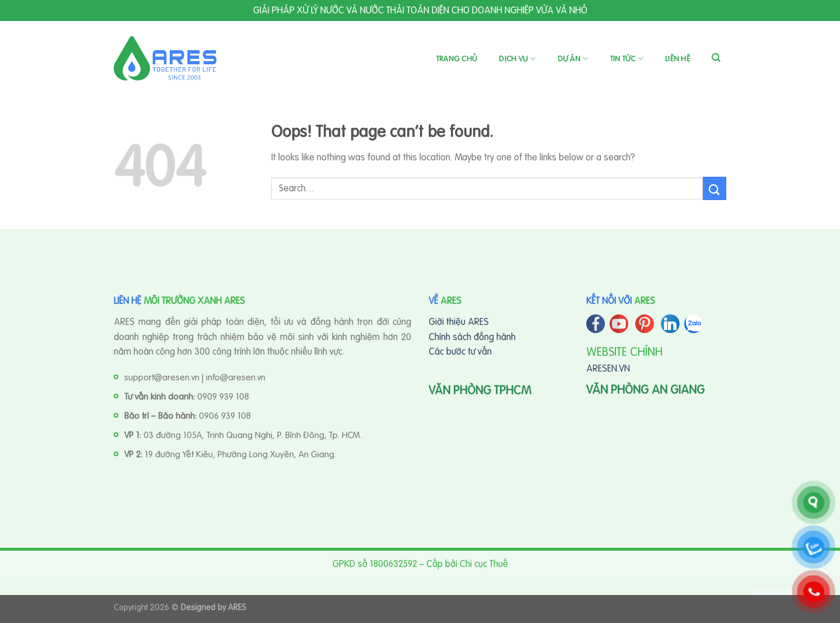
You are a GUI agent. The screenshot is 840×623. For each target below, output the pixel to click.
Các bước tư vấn (460, 351)
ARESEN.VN (608, 368)
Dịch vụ (517, 59)
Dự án (573, 59)
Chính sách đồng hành (472, 337)
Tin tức (627, 59)
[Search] (716, 58)
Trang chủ (457, 58)
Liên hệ (678, 58)
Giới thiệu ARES (459, 321)
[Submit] (715, 188)
